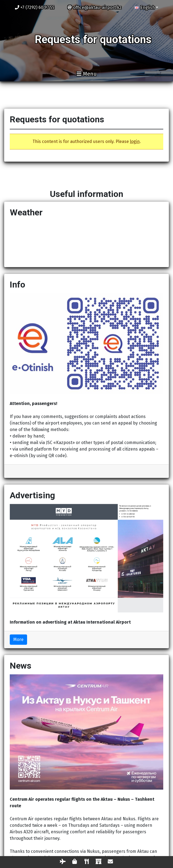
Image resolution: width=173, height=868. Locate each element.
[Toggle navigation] (87, 74)
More (18, 639)
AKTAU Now (86, 241)
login (135, 141)
